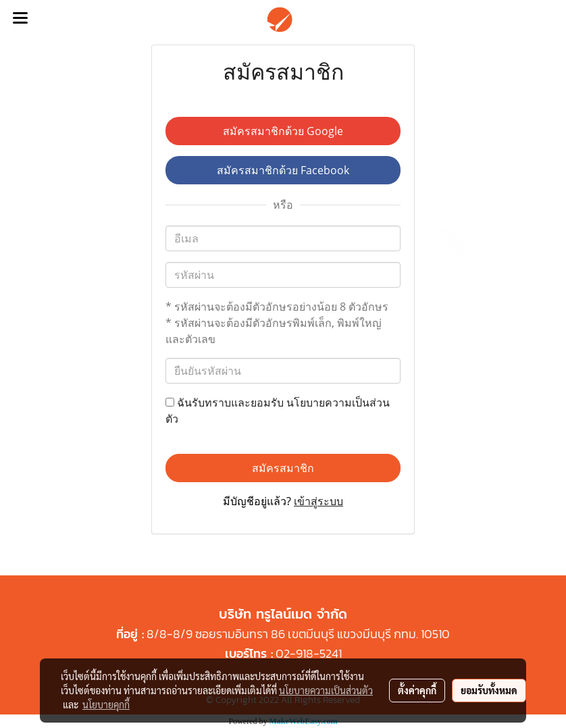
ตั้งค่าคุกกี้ (417, 690)
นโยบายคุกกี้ (106, 704)
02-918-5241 (309, 653)
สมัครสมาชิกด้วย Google (283, 131)
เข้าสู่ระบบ (318, 501)
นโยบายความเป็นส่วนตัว (326, 690)
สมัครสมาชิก (283, 468)
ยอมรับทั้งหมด (489, 690)
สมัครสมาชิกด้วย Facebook (283, 170)
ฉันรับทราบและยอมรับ (278, 411)
